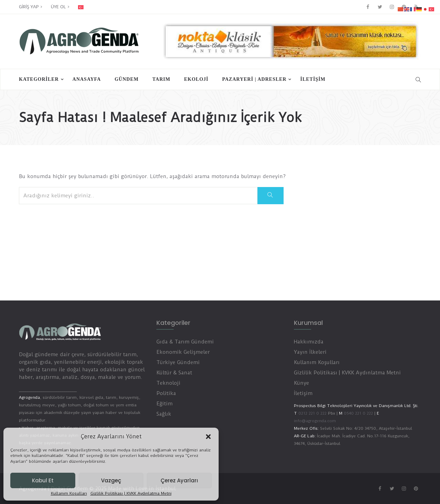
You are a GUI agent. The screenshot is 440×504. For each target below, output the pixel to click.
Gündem (126, 79)
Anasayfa (87, 79)
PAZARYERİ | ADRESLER (254, 79)
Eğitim (164, 404)
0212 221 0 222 (312, 413)
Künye (301, 383)
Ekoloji (196, 79)
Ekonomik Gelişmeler (183, 352)
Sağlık (164, 414)
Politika (166, 393)
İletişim (313, 79)
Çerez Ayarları (179, 480)
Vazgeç (111, 480)
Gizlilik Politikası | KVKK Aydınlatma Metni (131, 494)
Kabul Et (43, 480)
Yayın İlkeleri (310, 352)
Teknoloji (168, 383)
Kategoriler (39, 79)
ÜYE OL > (60, 7)
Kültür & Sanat (174, 373)
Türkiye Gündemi (178, 362)
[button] (208, 437)
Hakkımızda (309, 342)
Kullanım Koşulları (69, 494)
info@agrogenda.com (315, 421)
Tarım (161, 79)
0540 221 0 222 (358, 413)
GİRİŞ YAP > (31, 7)
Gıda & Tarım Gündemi (185, 342)
